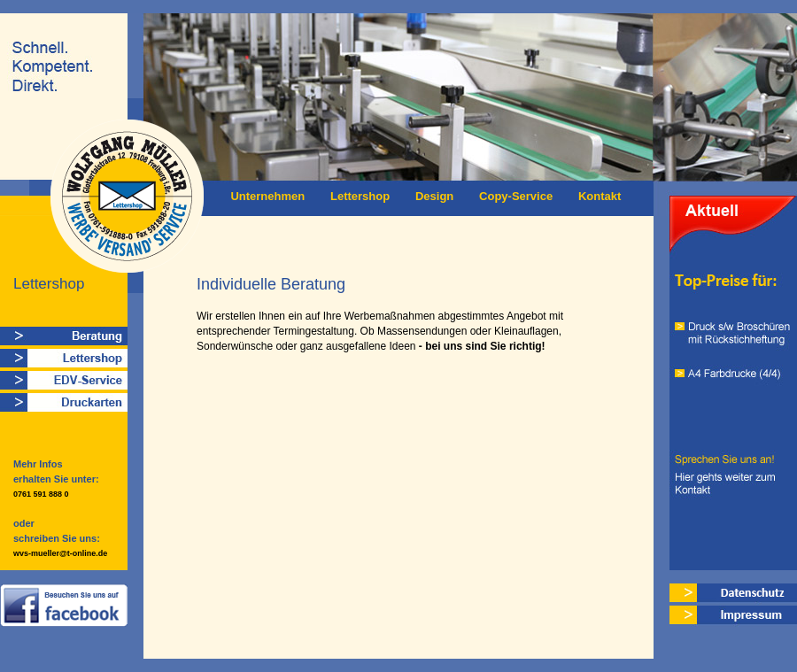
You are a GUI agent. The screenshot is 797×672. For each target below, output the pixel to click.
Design (434, 196)
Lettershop (360, 196)
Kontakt (600, 196)
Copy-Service (516, 196)
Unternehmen (267, 196)
